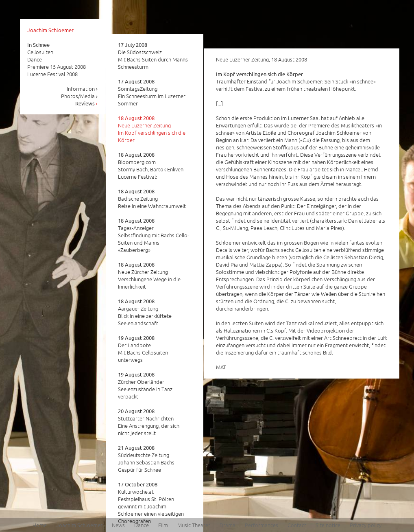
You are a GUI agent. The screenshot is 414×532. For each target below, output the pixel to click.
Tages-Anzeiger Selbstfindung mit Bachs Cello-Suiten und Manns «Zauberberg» (154, 235)
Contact (297, 525)
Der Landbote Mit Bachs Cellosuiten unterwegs (143, 349)
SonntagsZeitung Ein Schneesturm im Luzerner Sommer (152, 92)
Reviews (87, 103)
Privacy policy (366, 525)
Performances (261, 525)
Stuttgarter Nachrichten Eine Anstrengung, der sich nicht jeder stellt (149, 422)
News (118, 525)
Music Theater (194, 525)
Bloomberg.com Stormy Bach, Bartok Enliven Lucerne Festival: (151, 166)
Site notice (328, 525)
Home (40, 525)
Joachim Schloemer (50, 30)
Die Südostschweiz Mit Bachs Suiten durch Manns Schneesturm (153, 56)
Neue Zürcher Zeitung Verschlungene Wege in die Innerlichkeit (149, 276)
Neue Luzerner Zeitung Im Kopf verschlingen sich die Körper (152, 129)
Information (82, 89)
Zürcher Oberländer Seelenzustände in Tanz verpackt (145, 385)
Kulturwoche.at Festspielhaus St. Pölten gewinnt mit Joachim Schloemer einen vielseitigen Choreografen (151, 503)
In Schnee (38, 45)
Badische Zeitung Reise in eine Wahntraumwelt (152, 199)
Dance (142, 525)
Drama (228, 525)
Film (163, 525)
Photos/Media (80, 96)
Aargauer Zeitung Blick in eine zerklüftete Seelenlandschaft (145, 312)
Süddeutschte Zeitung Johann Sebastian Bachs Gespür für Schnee (146, 459)
